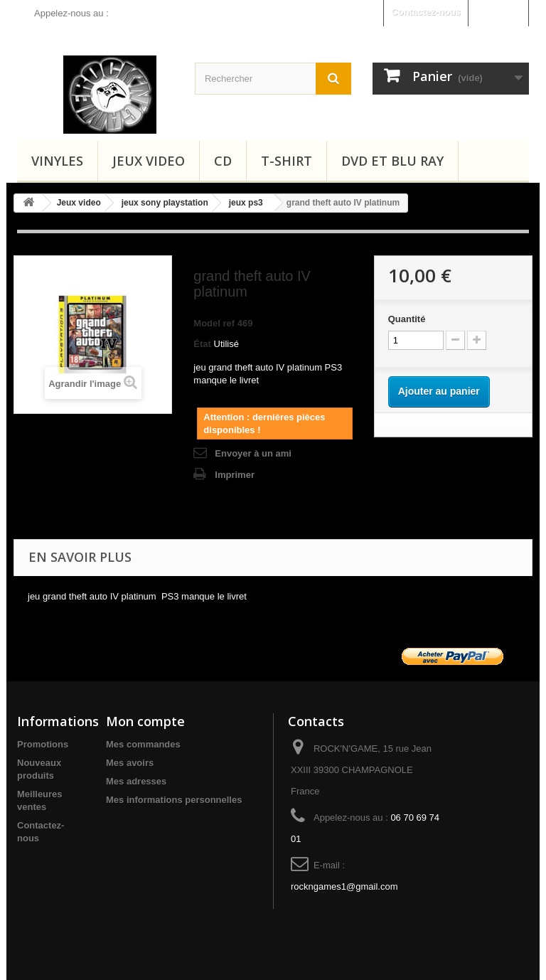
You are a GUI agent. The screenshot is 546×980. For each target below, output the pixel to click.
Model (207, 323)
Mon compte (145, 721)
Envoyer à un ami (253, 453)
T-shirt (287, 161)
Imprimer (235, 475)
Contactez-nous (426, 12)
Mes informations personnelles (174, 800)
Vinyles (57, 161)
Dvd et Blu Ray (392, 161)
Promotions (43, 744)
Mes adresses (136, 781)
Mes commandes (143, 744)
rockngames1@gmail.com (344, 886)
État (202, 344)
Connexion (498, 12)
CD (223, 161)
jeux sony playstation (165, 203)
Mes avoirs (130, 763)
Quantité (407, 319)
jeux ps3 (246, 203)
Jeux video (149, 161)
